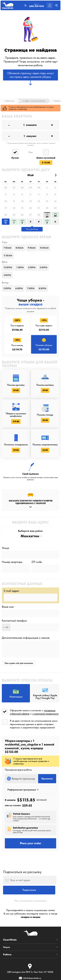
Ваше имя (8, 627)
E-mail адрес (11, 611)
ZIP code (37, 581)
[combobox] (6, 649)
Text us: (36, 5)
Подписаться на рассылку (22, 901)
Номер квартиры (12, 581)
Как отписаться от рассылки (31, 931)
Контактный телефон (14, 642)
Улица (5, 566)
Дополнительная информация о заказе (26, 659)
